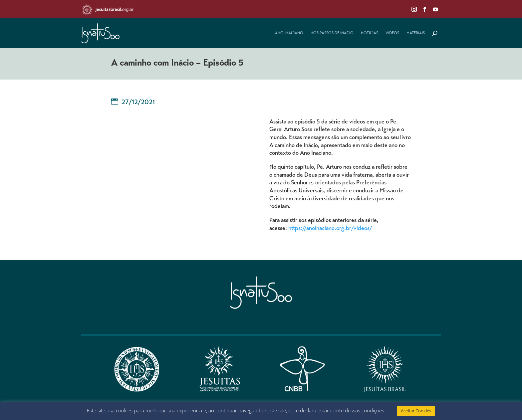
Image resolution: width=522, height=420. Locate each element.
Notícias (370, 33)
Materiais (416, 33)
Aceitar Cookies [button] (416, 411)
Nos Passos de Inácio (332, 33)
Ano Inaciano (289, 33)
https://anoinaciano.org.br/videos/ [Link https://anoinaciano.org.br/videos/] (330, 229)
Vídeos (392, 33)
